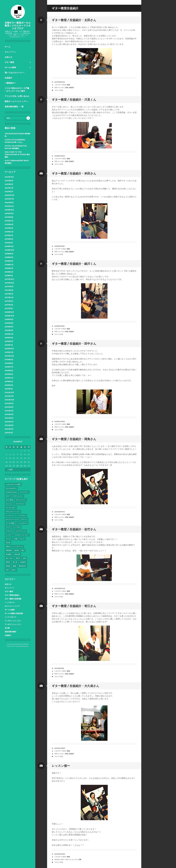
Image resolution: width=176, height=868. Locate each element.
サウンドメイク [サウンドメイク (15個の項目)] (21, 500)
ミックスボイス (10, 617)
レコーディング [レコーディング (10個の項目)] (21, 531)
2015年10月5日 (59, 326)
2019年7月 (9, 221)
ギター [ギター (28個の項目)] (8, 496)
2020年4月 (9, 206)
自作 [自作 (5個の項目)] (7, 570)
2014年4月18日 (60, 748)
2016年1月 (9, 345)
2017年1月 (9, 308)
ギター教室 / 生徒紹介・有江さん (74, 606)
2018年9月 (9, 254)
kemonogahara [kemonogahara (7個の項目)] (11, 488)
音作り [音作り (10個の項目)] (14, 570)
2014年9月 (9, 403)
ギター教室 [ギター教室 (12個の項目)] (9, 500)
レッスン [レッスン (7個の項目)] (9, 535)
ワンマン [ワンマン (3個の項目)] (9, 539)
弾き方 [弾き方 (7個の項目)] (18, 558)
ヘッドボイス (10, 602)
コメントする (59, 90)
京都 (66, 87)
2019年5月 (9, 228)
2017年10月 (9, 283)
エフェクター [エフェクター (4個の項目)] (24, 492)
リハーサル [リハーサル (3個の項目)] (17, 527)
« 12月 (10, 470)
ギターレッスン (59, 87)
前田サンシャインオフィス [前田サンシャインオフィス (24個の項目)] (14, 547)
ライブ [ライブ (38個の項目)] (8, 527)
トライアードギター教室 (62, 85)
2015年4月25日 (60, 422)
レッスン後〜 (61, 766)
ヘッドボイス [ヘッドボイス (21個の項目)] (22, 515)
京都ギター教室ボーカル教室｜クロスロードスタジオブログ (18, 26)
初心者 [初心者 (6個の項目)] (8, 543)
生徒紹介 (8, 78)
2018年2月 (9, 272)
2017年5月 (9, 294)
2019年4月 (9, 232)
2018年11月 (9, 246)
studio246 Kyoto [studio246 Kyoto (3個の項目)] (11, 492)
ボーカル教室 (10, 67)
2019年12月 (9, 210)
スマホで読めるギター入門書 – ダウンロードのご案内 (17, 90)
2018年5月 (9, 261)
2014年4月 (9, 422)
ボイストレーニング (12, 606)
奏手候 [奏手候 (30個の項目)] (17, 550)
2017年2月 (9, 305)
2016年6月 (9, 327)
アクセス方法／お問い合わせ (17, 96)
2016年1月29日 (60, 246)
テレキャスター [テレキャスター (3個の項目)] (11, 508)
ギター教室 (9, 62)
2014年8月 (9, 407)
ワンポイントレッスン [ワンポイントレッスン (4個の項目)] (22, 535)
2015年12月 (9, 349)
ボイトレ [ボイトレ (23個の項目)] (24, 519)
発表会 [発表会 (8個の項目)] (8, 566)
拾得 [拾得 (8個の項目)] (24, 558)
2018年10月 (9, 250)
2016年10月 (9, 316)
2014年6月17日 (60, 512)
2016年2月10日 (60, 156)
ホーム (8, 47)
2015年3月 (9, 382)
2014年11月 (9, 396)
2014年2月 (9, 429)
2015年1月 (9, 389)
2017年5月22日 (60, 82)
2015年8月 (9, 363)
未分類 (7, 628)
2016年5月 (9, 330)
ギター (63, 859)
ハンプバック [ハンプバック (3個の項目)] (10, 515)
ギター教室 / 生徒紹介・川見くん (74, 100)
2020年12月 (9, 195)
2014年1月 (9, 433)
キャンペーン (10, 52)
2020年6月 (9, 203)
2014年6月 (9, 414)
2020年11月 (9, 199)
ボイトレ (69, 859)
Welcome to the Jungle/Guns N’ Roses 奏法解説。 (17, 154)
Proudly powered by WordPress (18, 644)
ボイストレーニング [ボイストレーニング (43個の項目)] (12, 519)
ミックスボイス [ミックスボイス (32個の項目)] (22, 523)
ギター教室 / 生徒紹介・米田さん (74, 173)
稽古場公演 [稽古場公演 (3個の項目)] (22, 566)
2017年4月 (9, 298)
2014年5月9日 (59, 668)
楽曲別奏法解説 (10, 632)
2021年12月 (9, 177)
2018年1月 (9, 276)
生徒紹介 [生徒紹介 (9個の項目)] (23, 562)
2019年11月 (9, 213)
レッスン (75, 859)
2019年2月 (9, 239)
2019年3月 (9, 235)
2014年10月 (9, 400)
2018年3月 (9, 268)
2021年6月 (9, 181)
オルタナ (57, 859)
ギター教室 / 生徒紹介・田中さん (74, 344)
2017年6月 (9, 290)
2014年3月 (9, 425)
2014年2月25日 (60, 854)
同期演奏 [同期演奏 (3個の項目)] (9, 550)
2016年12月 (9, 312)
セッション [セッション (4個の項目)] (9, 504)
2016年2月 (9, 341)
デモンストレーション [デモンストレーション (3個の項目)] (13, 512)
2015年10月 (9, 356)
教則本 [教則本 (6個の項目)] (8, 562)
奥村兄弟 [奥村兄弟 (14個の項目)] (17, 554)
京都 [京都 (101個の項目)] (16, 539)
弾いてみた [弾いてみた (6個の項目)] (9, 558)
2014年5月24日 (60, 588)
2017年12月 (9, 279)
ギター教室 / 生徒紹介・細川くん (74, 264)
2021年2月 (9, 192)
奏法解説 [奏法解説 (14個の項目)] (9, 554)
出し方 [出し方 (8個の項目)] (22, 539)
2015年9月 (9, 360)
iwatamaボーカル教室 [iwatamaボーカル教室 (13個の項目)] (13, 484)
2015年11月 (9, 352)
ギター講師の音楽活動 (13, 599)
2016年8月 (9, 323)
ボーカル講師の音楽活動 (14, 613)
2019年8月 (9, 217)
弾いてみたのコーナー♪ (15, 73)
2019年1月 (9, 243)
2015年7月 (9, 367)
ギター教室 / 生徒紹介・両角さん (74, 439)
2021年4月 (9, 188)
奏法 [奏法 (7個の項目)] (23, 550)
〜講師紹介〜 (10, 83)
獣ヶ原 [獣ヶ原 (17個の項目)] (15, 562)
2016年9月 (9, 319)
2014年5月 (9, 418)
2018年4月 (9, 265)
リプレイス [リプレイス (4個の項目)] (9, 531)
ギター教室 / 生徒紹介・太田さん (74, 20)
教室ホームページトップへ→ (17, 101)
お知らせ (8, 57)
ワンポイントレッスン (13, 621)
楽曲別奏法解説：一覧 (14, 107)
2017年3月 (9, 301)
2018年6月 (9, 257)
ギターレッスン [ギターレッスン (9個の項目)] (18, 496)
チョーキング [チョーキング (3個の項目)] (20, 504)
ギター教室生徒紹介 (12, 595)
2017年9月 (9, 287)
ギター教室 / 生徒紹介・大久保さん (76, 686)
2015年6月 (9, 371)
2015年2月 (9, 385)
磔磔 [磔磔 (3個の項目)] (14, 566)
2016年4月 (9, 334)
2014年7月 (9, 411)
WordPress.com (23, 646)
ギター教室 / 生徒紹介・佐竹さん (74, 529)
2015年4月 (9, 378)
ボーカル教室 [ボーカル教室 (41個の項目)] (10, 523)
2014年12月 (9, 392)
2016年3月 (9, 338)
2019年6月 (9, 224)
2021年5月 (9, 184)
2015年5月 (9, 374)
